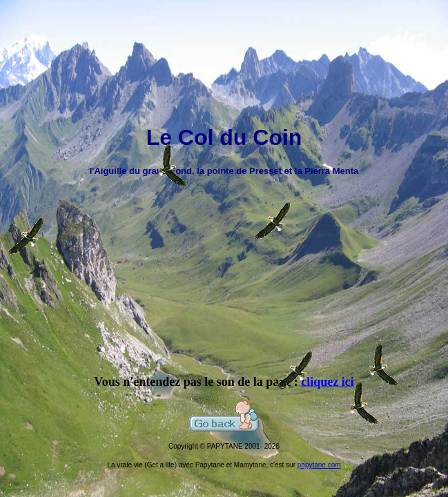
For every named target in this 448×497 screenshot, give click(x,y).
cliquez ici (327, 382)
